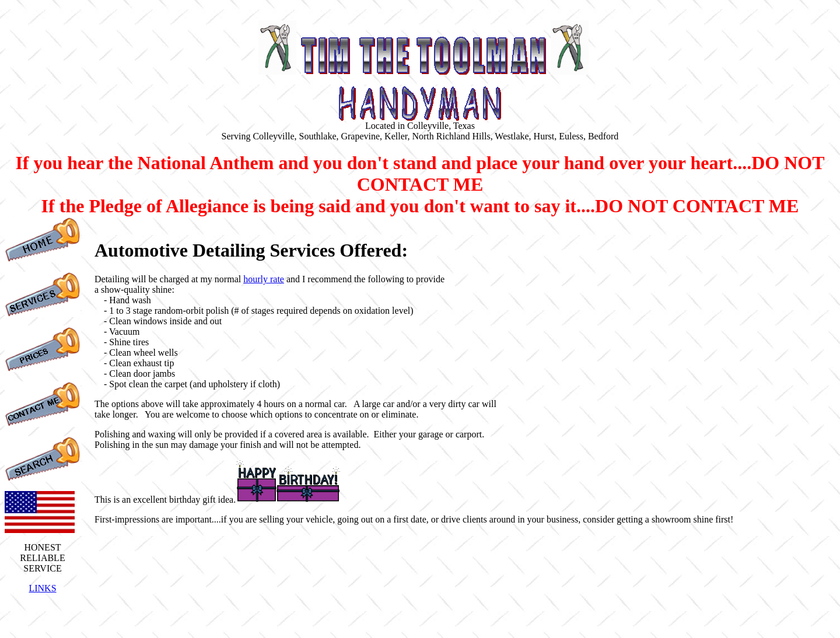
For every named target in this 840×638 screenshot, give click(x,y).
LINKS (42, 588)
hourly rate (264, 279)
